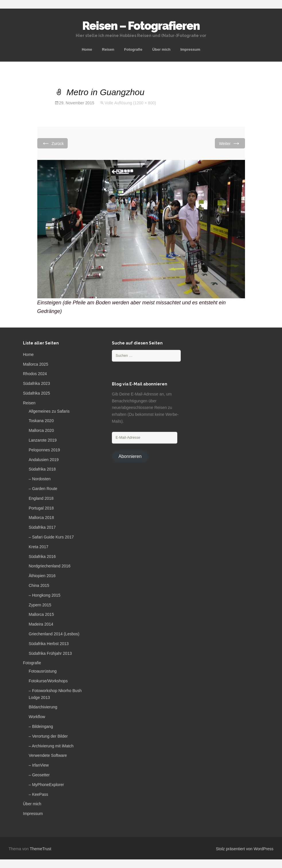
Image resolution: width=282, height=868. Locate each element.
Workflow (37, 717)
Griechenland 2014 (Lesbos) (54, 634)
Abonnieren (130, 456)
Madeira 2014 (41, 624)
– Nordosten (40, 479)
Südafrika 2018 (42, 469)
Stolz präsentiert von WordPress (245, 849)
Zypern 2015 (40, 605)
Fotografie (133, 49)
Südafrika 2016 (42, 557)
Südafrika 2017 (42, 527)
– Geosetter (39, 775)
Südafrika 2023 (36, 383)
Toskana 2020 (41, 421)
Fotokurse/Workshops (48, 681)
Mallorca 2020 (41, 430)
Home (87, 49)
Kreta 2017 (39, 547)
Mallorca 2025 (36, 364)
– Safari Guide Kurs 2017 (51, 537)
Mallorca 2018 (41, 518)
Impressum (190, 49)
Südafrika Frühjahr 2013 (50, 653)
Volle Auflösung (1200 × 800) (130, 103)
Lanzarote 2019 (43, 440)
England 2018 (41, 498)
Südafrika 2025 (36, 393)
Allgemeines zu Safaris (49, 411)
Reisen (108, 49)
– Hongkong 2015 (45, 595)
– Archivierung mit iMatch (51, 746)
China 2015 (39, 585)
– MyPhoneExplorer (46, 785)
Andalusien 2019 (44, 460)
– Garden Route (43, 489)
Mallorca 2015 (41, 614)
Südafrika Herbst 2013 (49, 644)
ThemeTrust (41, 849)
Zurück (53, 143)
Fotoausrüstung (43, 671)
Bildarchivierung (43, 707)
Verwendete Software (48, 755)
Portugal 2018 (41, 508)
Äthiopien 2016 (42, 576)
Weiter (230, 143)
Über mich (162, 49)
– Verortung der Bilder (48, 736)
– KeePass (38, 794)
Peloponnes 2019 (44, 450)
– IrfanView (39, 765)
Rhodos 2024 (35, 374)
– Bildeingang (41, 726)
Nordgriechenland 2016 (50, 566)
